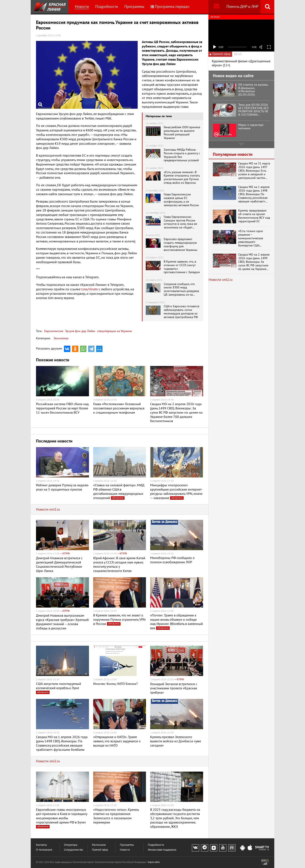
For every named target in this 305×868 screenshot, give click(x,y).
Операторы (71, 845)
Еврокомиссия (54, 331)
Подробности (107, 7)
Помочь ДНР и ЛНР (242, 7)
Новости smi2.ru (48, 509)
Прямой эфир (100, 850)
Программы (134, 7)
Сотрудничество (73, 850)
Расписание (99, 845)
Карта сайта (154, 862)
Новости (82, 7)
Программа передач (170, 7)
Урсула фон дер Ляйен (80, 331)
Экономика (61, 338)
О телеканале (44, 850)
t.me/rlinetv (90, 289)
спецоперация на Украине (114, 331)
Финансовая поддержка (162, 850)
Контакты (42, 845)
